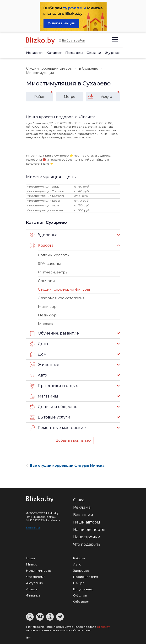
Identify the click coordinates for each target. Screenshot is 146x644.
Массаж (46, 324)
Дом (38, 354)
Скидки (94, 53)
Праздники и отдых (54, 386)
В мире (79, 583)
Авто (38, 375)
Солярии (46, 281)
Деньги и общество (54, 407)
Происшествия (86, 577)
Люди (30, 558)
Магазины (44, 396)
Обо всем (81, 602)
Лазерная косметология (61, 298)
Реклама (82, 507)
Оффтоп (80, 595)
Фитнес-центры (53, 272)
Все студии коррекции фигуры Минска (65, 466)
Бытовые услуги (50, 417)
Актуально (35, 583)
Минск (31, 564)
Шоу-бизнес (83, 589)
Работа (79, 558)
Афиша (32, 589)
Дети (39, 344)
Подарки (74, 53)
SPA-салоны (49, 264)
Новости (34, 53)
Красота (42, 246)
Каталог (54, 53)
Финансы (34, 595)
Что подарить (87, 544)
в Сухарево (89, 68)
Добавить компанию (73, 440)
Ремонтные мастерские (58, 428)
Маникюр (47, 306)
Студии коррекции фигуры (49, 68)
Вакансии (83, 515)
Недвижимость (38, 571)
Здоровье (44, 235)
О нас (79, 500)
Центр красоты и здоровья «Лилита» (61, 117)
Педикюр (47, 315)
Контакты (33, 527)
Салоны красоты (54, 255)
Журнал (113, 53)
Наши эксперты (89, 530)
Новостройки (87, 537)
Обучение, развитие (54, 333)
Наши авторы (87, 522)
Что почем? (36, 577)
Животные (44, 365)
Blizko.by (103, 627)
